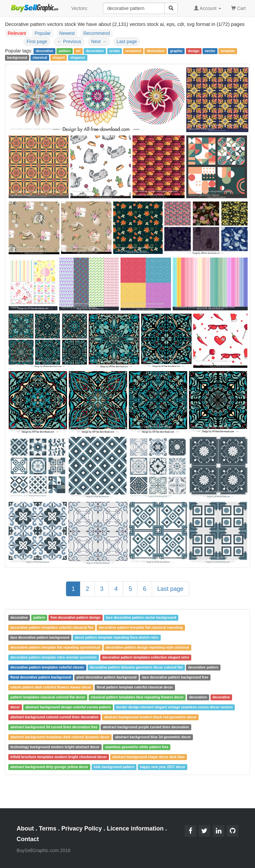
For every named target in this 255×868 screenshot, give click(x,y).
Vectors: (80, 8)
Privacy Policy (82, 829)
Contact (28, 839)
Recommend (96, 33)
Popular (42, 33)
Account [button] (208, 8)
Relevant (17, 33)
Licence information (135, 829)
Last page (127, 41)
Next (99, 41)
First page (37, 41)
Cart (238, 8)
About (25, 829)
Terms (48, 829)
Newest (67, 33)
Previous (69, 41)
